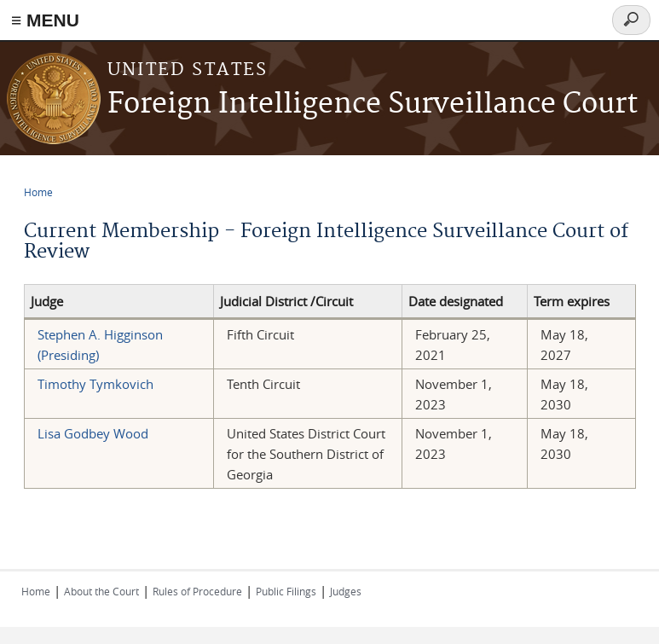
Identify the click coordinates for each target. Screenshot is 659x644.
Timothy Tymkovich (95, 384)
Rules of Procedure (197, 591)
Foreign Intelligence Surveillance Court (373, 104)
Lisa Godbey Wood (93, 433)
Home (38, 192)
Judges (346, 591)
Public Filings (286, 591)
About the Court (101, 591)
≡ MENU (45, 20)
